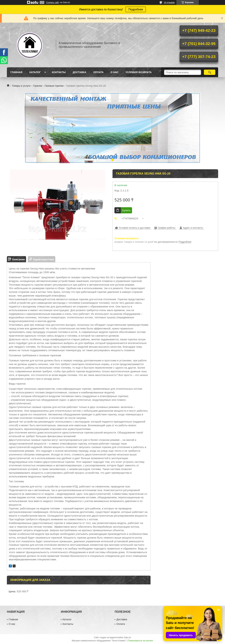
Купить (126, 210)
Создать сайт (53, 2)
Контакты (59, 72)
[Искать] (210, 72)
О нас (115, 72)
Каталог (35, 72)
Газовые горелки (54, 86)
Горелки (38, 86)
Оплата (98, 72)
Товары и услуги (21, 86)
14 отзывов (169, 2)
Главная (16, 72)
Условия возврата (139, 72)
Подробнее (136, 9)
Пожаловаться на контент (141, 641)
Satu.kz (127, 637)
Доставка (79, 72)
